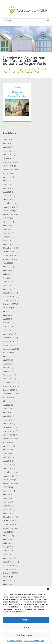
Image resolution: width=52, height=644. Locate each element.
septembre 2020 (9, 394)
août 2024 (7, 218)
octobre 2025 (8, 166)
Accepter (26, 620)
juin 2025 (6, 181)
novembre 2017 (9, 521)
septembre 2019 (9, 439)
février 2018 (8, 510)
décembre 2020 (9, 383)
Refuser (26, 627)
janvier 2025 (8, 199)
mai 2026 (6, 140)
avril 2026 (7, 143)
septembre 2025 (9, 170)
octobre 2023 (8, 256)
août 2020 (7, 397)
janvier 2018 (8, 513)
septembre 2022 (9, 304)
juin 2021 (6, 360)
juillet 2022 (7, 312)
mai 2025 (6, 185)
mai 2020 (6, 409)
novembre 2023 (9, 252)
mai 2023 (6, 274)
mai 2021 (6, 364)
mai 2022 (6, 319)
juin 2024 (6, 226)
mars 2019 (7, 461)
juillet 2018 (7, 491)
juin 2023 (6, 270)
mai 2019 (6, 454)
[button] (48, 589)
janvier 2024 (8, 244)
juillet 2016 (7, 581)
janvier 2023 (8, 289)
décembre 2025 (9, 158)
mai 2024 (6, 229)
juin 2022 (6, 315)
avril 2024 (7, 233)
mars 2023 (7, 282)
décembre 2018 (9, 472)
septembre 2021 (9, 349)
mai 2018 (6, 498)
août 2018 (7, 487)
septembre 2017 (9, 528)
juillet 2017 (7, 536)
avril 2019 (7, 457)
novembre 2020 (9, 386)
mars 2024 (7, 237)
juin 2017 (6, 539)
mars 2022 (7, 326)
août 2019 (7, 442)
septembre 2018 (9, 483)
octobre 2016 (8, 569)
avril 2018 (7, 502)
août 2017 (7, 532)
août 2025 (7, 173)
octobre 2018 (8, 480)
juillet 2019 (7, 446)
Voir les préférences (26, 635)
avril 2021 (7, 368)
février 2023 (8, 285)
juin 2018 (6, 495)
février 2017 (8, 554)
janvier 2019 (8, 468)
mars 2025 (7, 192)
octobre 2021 (8, 345)
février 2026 (8, 151)
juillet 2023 (7, 267)
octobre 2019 (8, 435)
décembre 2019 (9, 427)
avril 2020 (7, 412)
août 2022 (7, 308)
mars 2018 (7, 506)
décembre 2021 (9, 338)
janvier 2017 (8, 558)
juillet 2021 (7, 356)
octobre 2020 (8, 390)
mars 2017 (7, 551)
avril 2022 (7, 323)
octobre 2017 (8, 525)
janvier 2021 (8, 379)
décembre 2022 (9, 293)
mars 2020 (7, 416)
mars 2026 (7, 147)
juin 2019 (6, 450)
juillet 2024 (7, 222)
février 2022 (8, 330)
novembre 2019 (9, 431)
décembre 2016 (9, 562)
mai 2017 (6, 543)
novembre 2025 (9, 162)
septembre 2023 (9, 259)
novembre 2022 (9, 297)
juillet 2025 (7, 177)
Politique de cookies (15, 641)
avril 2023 (7, 278)
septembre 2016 (9, 573)
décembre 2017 (9, 517)
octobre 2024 (8, 211)
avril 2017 (7, 547)
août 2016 (7, 577)
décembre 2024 (9, 203)
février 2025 (8, 196)
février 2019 (8, 465)
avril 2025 (7, 188)
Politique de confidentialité (34, 641)
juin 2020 (6, 405)
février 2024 (8, 241)
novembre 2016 (9, 566)
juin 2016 (6, 584)
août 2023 (7, 263)
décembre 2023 (9, 248)
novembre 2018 (9, 476)
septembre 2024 (9, 214)
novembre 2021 (9, 341)
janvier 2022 (8, 334)
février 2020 (8, 420)
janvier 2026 (8, 155)
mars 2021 (7, 371)
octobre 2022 (8, 300)
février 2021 (8, 375)
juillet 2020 (7, 401)
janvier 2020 (8, 424)
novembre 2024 (9, 207)
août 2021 (7, 353)
